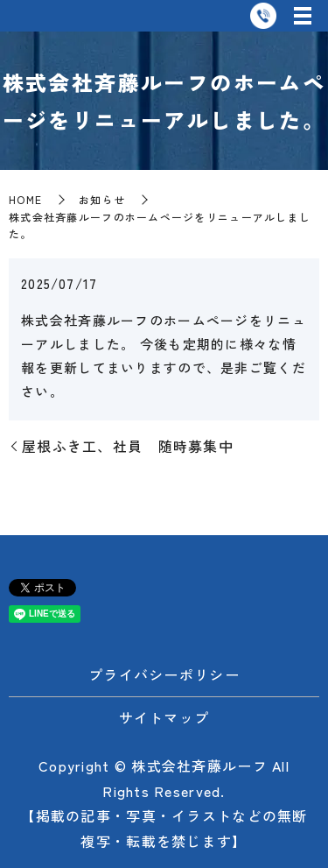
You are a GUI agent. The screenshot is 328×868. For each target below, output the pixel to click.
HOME (25, 199)
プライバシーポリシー (164, 674)
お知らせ (102, 199)
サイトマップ (164, 717)
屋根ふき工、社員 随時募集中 (128, 446)
